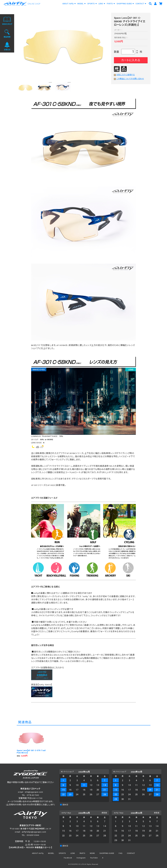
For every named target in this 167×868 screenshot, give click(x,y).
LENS (101, 4)
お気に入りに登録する (126, 75)
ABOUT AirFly (68, 4)
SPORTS (91, 4)
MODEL (80, 4)
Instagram (81, 858)
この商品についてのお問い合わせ (130, 79)
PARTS (110, 4)
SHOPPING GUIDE (124, 4)
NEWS (92, 853)
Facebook (68, 858)
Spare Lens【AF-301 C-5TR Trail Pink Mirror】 (31, 752)
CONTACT (140, 4)
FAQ (121, 853)
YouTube (94, 858)
